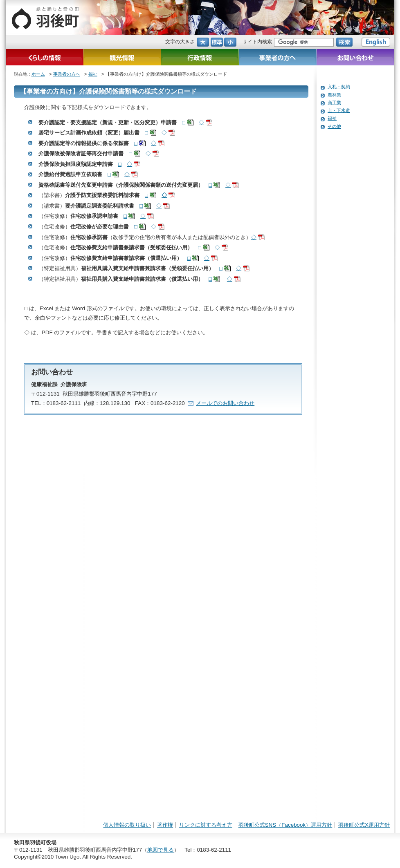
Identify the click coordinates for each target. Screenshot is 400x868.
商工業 (334, 103)
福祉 (93, 74)
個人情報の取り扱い (127, 825)
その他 (334, 126)
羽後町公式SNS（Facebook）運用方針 (285, 825)
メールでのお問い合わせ (225, 403)
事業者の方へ (67, 74)
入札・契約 (339, 87)
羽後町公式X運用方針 (364, 825)
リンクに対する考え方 (206, 825)
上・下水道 (339, 110)
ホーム (38, 74)
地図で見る (161, 850)
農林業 (334, 95)
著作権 (165, 825)
